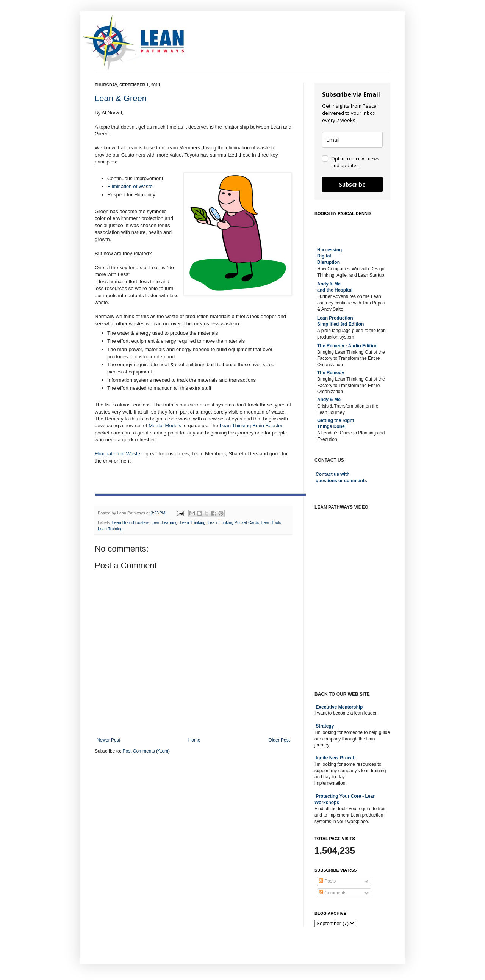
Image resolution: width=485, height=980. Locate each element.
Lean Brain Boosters (131, 522)
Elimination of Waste (130, 186)
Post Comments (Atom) (146, 751)
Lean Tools (271, 522)
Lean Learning (165, 522)
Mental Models (165, 426)
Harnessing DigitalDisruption (329, 256)
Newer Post (108, 740)
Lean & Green (121, 98)
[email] (352, 140)
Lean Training (110, 529)
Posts (327, 881)
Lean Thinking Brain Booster (251, 426)
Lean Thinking (193, 522)
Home (194, 740)
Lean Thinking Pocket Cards (233, 522)
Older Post (279, 740)
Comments (332, 893)
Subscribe (352, 184)
